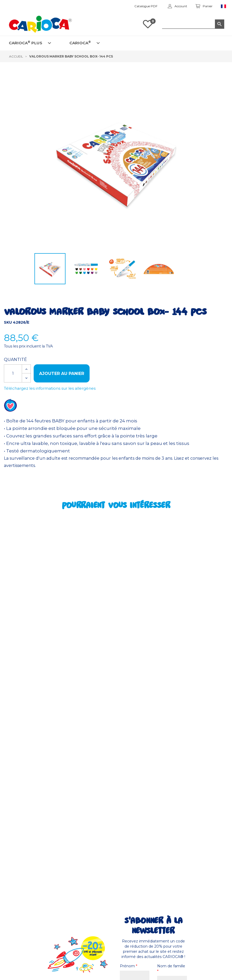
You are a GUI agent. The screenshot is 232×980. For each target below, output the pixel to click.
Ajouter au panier (62, 374)
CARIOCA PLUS (26, 43)
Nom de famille (171, 969)
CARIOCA (80, 43)
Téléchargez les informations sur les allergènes (50, 388)
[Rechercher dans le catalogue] (193, 24)
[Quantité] (13, 373)
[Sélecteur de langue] (224, 6)
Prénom (129, 966)
